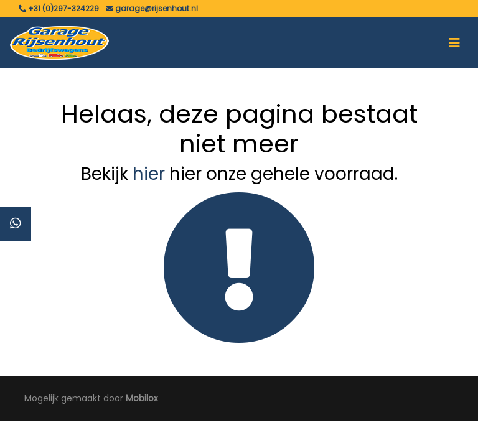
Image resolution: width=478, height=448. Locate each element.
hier (149, 174)
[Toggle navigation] (454, 43)
